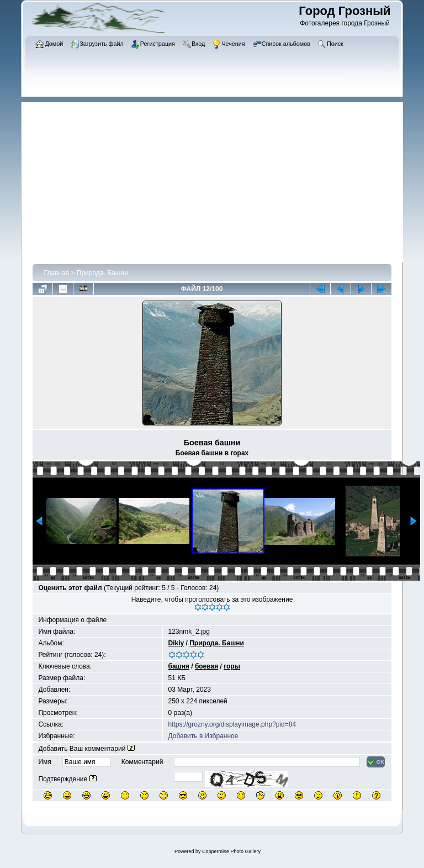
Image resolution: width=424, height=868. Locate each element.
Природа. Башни (102, 273)
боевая (206, 666)
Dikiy (176, 643)
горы (232, 666)
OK (376, 762)
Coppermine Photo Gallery (231, 851)
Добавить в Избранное (203, 736)
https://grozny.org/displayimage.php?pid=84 (232, 724)
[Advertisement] (218, 180)
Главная (56, 273)
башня (179, 666)
